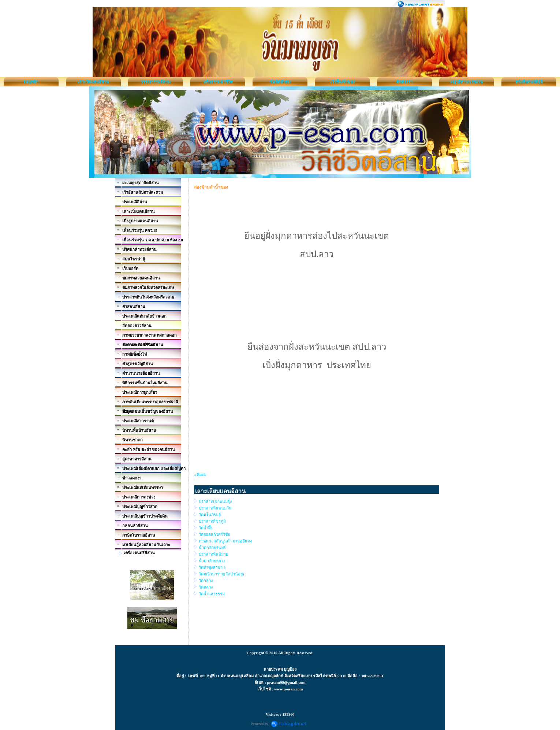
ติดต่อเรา (404, 82)
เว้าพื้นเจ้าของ (342, 82)
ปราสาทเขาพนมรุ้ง (215, 501)
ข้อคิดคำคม (280, 82)
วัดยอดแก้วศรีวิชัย (214, 534)
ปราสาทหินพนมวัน (215, 508)
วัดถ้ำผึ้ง (206, 528)
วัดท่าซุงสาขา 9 (212, 567)
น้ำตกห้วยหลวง (212, 561)
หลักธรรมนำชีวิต (218, 82)
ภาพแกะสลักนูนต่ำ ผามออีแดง (225, 541)
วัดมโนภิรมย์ (210, 515)
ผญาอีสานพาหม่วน (467, 82)
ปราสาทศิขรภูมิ (212, 521)
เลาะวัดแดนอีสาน (93, 82)
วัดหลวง (206, 587)
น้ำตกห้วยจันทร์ (212, 548)
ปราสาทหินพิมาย (213, 554)
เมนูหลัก (31, 82)
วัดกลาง (206, 581)
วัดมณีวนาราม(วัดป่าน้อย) (221, 574)
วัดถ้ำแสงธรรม (212, 594)
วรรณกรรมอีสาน (156, 82)
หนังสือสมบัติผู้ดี (529, 82)
